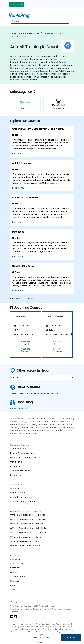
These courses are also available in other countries (35, 393)
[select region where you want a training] (42, 378)
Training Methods (20, 471)
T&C (13, 590)
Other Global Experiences (25, 546)
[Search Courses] (40, 21)
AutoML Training (20, 37)
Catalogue (16, 462)
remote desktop (39, 71)
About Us (15, 559)
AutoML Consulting (19, 408)
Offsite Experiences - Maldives (28, 515)
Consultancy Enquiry (22, 497)
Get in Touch (71, 638)
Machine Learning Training (29, 33)
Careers (15, 581)
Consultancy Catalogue (24, 502)
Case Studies (18, 493)
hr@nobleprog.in (41, 632)
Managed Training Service (25, 457)
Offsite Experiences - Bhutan (27, 524)
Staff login (42, 643)
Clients (14, 572)
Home (14, 33)
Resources (16, 475)
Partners (15, 568)
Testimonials (17, 577)
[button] (71, 334)
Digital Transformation (23, 453)
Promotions (17, 466)
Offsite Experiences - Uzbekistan (29, 528)
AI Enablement (19, 449)
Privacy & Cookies (42, 638)
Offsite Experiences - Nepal (26, 537)
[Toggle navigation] (72, 16)
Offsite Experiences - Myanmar (28, 533)
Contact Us (17, 4)
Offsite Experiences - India (26, 541)
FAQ (13, 585)
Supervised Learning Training (54, 33)
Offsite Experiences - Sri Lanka (28, 519)
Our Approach (18, 488)
